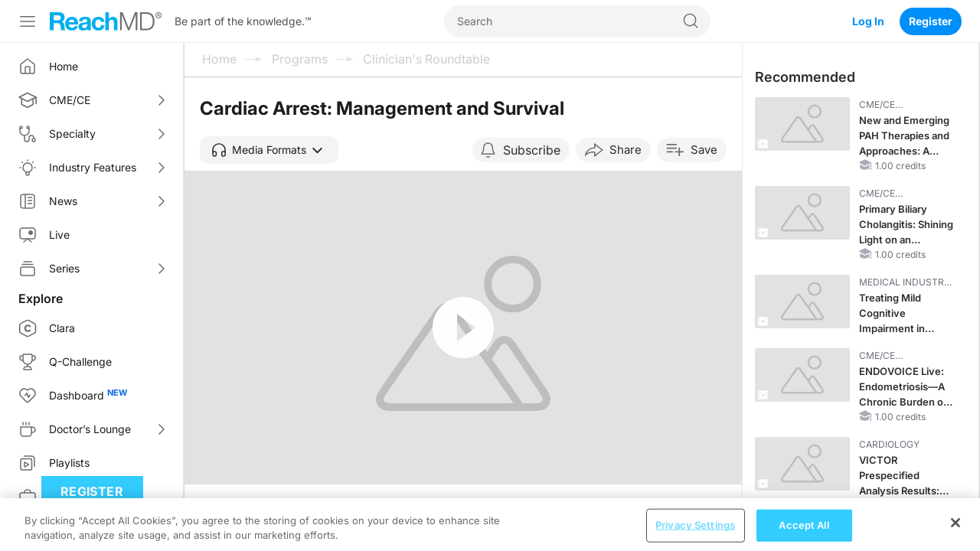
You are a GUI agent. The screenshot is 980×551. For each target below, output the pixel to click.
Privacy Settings (695, 535)
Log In (868, 21)
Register (931, 21)
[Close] (955, 533)
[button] (269, 150)
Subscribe (532, 150)
